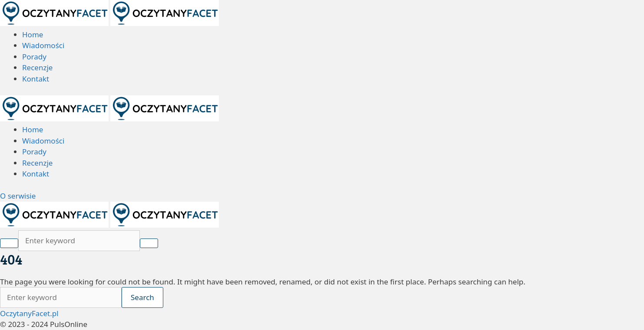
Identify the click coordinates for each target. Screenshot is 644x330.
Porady (34, 57)
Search (142, 297)
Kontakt (36, 79)
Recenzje (37, 67)
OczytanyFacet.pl (29, 313)
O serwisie (18, 196)
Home (33, 34)
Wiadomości (43, 45)
